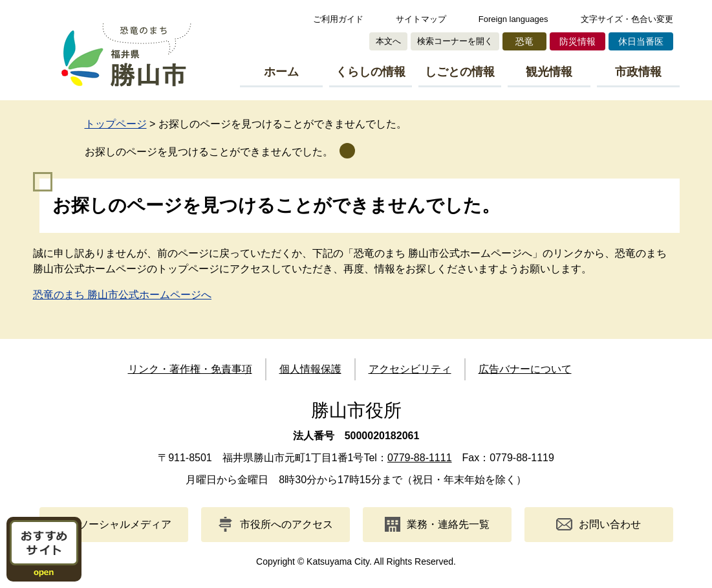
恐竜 (524, 41)
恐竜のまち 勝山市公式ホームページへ (122, 295)
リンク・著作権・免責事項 (190, 369)
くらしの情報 (371, 72)
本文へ (388, 41)
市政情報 (638, 72)
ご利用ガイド (338, 19)
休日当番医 (641, 41)
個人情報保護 (310, 369)
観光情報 (549, 72)
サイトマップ (421, 19)
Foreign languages (513, 19)
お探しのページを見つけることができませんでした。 (209, 152)
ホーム (281, 72)
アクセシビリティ (410, 369)
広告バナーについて (525, 369)
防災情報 (577, 41)
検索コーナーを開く (455, 41)
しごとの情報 (460, 72)
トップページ (116, 124)
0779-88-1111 (420, 458)
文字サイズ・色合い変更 (627, 19)
